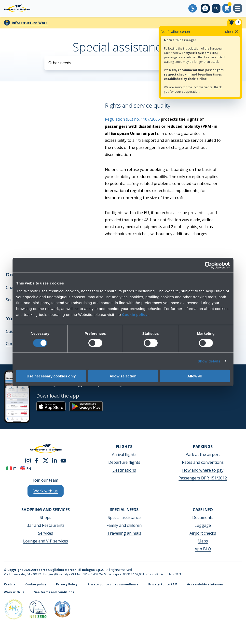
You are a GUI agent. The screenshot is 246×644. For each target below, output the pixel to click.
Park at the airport (203, 454)
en (25, 469)
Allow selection (123, 376)
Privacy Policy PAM (163, 584)
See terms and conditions (54, 592)
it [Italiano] (11, 469)
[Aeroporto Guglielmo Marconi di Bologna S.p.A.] (17, 8)
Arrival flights (124, 454)
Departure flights (124, 462)
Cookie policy (135, 314)
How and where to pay (203, 470)
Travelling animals (124, 533)
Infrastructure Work (30, 23)
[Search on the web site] (216, 8)
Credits (10, 584)
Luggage (203, 525)
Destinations (124, 470)
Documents (203, 517)
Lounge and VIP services (46, 541)
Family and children (124, 525)
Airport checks (203, 533)
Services (46, 533)
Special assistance (124, 517)
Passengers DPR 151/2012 (203, 478)
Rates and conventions (203, 462)
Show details (209, 361)
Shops (46, 517)
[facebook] (37, 460)
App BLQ (203, 549)
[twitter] (46, 460)
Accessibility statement (206, 584)
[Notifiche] (235, 22)
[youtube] (63, 460)
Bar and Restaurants (46, 525)
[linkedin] (55, 460)
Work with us (14, 592)
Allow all (195, 376)
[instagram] (28, 460)
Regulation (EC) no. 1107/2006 (132, 119)
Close (232, 32)
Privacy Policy (67, 584)
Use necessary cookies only (51, 376)
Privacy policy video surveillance (113, 584)
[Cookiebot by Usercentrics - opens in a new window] (208, 265)
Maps (203, 541)
